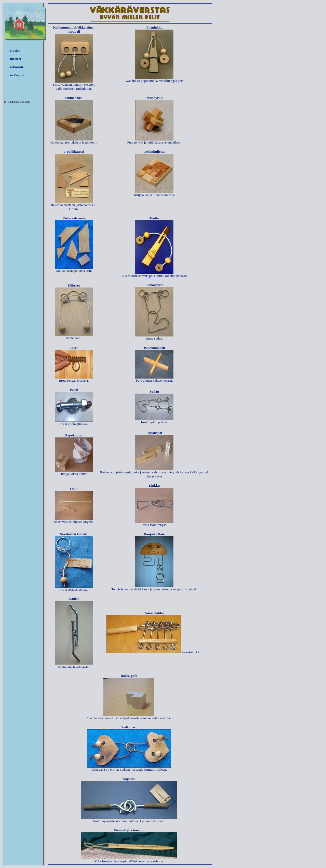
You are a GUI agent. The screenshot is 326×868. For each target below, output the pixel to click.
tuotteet (16, 59)
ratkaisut (17, 67)
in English (17, 75)
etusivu (15, 51)
